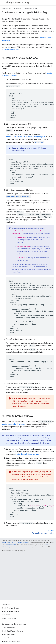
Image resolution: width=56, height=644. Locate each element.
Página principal (7, 8)
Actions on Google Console (11, 641)
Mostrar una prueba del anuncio (13, 424)
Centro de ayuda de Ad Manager (39, 443)
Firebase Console (7, 638)
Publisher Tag (18, 3)
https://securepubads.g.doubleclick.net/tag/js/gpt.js (25, 137)
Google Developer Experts (10, 611)
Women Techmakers (9, 618)
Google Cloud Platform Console (12, 631)
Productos (18, 8)
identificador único (36, 237)
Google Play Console (9, 634)
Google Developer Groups (10, 608)
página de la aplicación (10, 50)
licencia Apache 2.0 (10, 545)
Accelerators (6, 615)
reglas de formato (33, 269)
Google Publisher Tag (30, 8)
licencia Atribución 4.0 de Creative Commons (15, 543)
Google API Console (8, 628)
